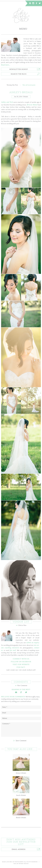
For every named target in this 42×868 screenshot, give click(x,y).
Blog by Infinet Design (21, 864)
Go (38, 69)
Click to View (21, 625)
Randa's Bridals (21, 809)
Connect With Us (21, 659)
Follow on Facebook (21, 662)
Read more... (6, 65)
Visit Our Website (21, 664)
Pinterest (30, 3)
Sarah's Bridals (21, 786)
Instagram (33, 3)
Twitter (40, 3)
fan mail (13, 650)
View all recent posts (29, 85)
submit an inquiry (33, 643)
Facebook (37, 3)
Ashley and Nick (7, 102)
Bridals (26, 97)
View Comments (21, 686)
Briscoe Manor (32, 105)
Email (16, 692)
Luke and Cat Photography (15, 862)
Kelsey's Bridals (21, 764)
